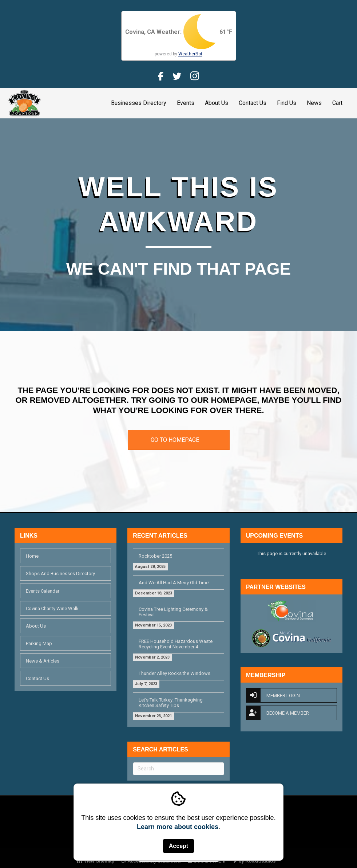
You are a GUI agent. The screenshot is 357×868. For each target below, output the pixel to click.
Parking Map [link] (39, 643)
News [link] (314, 103)
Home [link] (32, 556)
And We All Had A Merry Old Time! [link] (174, 583)
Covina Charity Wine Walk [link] (52, 608)
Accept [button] (178, 846)
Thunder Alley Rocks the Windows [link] (174, 673)
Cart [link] (337, 103)
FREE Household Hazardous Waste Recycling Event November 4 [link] (176, 644)
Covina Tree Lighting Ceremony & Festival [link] (173, 612)
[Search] (178, 769)
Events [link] (186, 103)
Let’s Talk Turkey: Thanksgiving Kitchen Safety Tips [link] (171, 703)
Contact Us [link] (253, 103)
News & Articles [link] (43, 661)
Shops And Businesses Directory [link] (60, 574)
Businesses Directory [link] (139, 103)
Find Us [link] (287, 103)
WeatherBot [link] (190, 54)
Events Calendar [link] (43, 591)
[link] (24, 102)
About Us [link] (217, 103)
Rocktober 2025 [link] (155, 556)
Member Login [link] (273, 695)
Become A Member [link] (277, 713)
